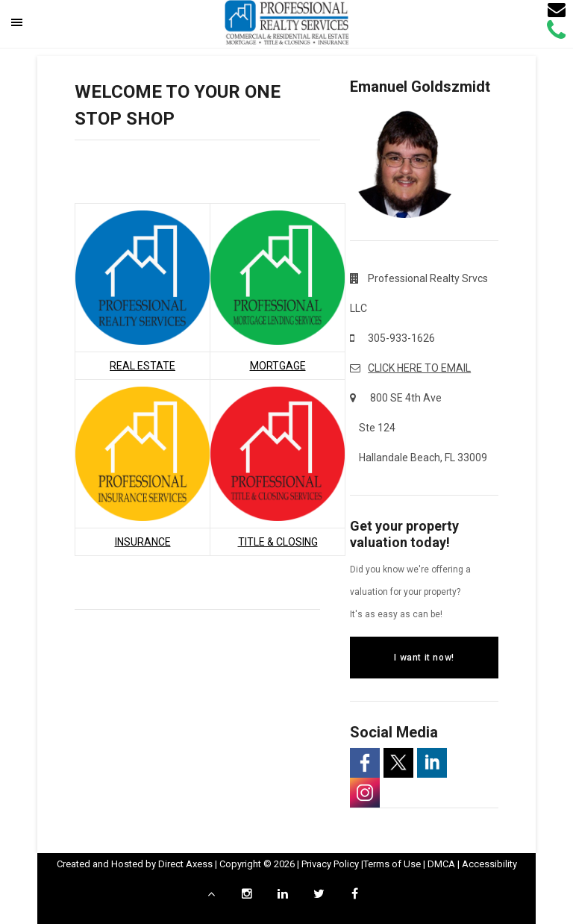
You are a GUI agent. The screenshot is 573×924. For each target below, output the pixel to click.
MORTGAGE (278, 366)
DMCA (441, 864)
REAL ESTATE (143, 366)
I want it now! (424, 658)
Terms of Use (392, 864)
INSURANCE (143, 542)
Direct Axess (185, 864)
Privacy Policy (330, 864)
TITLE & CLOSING (278, 542)
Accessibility (489, 864)
